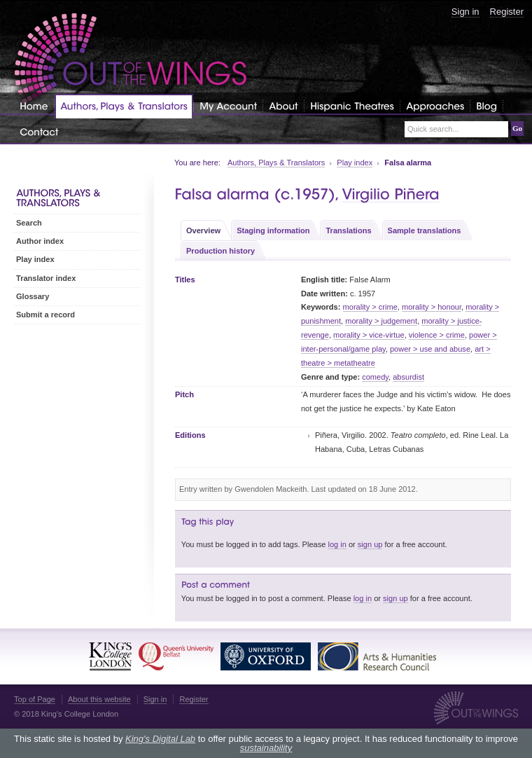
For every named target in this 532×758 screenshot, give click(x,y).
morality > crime (370, 307)
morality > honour (432, 307)
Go (517, 128)
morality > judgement (381, 321)
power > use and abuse (430, 349)
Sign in (465, 12)
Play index (355, 163)
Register (507, 12)
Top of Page (35, 699)
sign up (370, 544)
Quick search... (433, 129)
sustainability (266, 748)
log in (337, 544)
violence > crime (437, 335)
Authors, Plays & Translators (276, 163)
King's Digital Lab (160, 739)
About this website (99, 699)
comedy (375, 377)
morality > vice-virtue (369, 335)
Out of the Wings (131, 59)
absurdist (408, 377)
